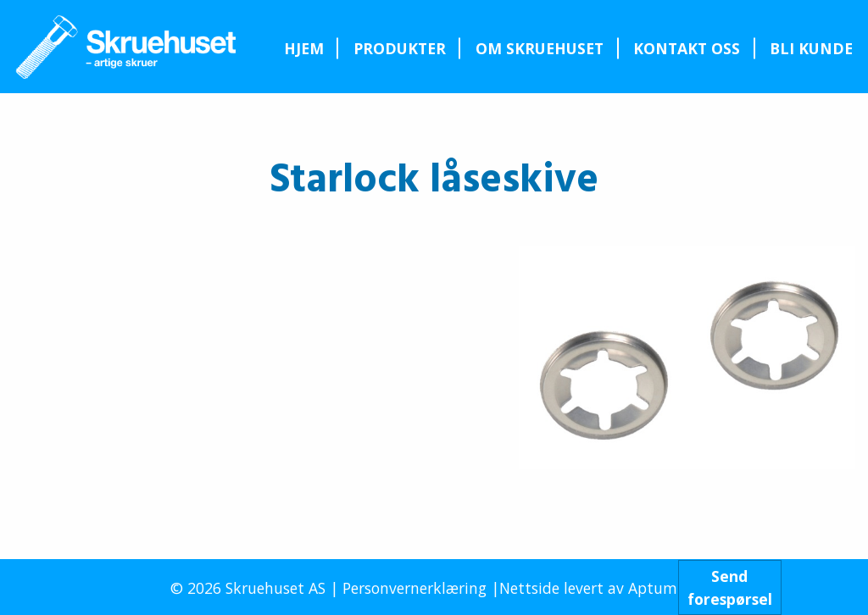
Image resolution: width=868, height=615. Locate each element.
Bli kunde (811, 48)
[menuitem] (303, 48)
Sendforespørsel (730, 587)
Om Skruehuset (540, 48)
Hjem (304, 48)
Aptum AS (663, 588)
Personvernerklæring (415, 588)
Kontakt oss (687, 48)
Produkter (400, 48)
